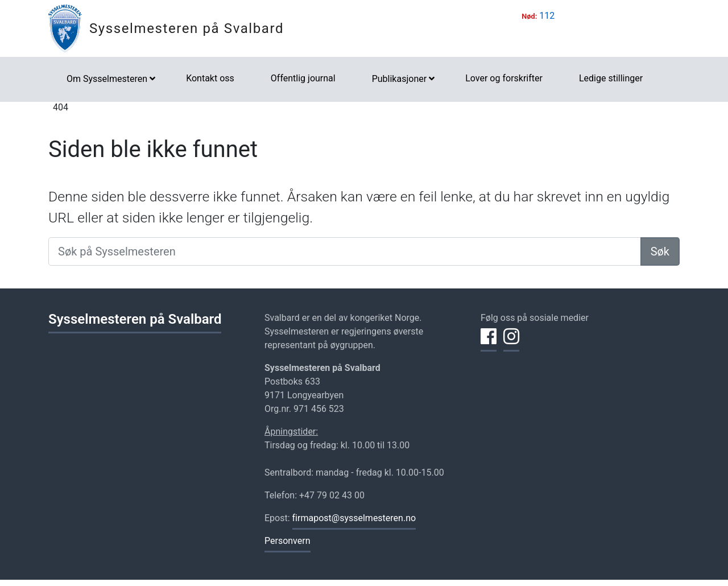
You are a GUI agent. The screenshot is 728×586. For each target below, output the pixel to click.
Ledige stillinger (611, 78)
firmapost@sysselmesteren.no (354, 518)
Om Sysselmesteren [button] (107, 79)
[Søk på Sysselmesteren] (345, 251)
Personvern (288, 541)
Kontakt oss (210, 78)
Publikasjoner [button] (399, 79)
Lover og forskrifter (504, 78)
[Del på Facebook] (489, 343)
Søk (660, 251)
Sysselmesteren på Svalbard (187, 28)
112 (547, 16)
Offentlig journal (303, 78)
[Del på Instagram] (511, 343)
